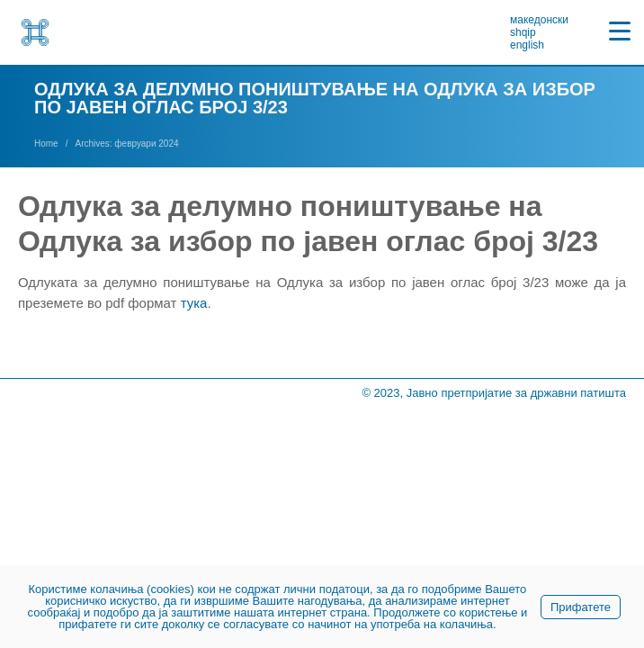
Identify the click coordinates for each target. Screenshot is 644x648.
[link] (35, 32)
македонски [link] (539, 20)
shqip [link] (523, 32)
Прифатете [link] (581, 607)
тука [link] (194, 303)
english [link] (527, 45)
